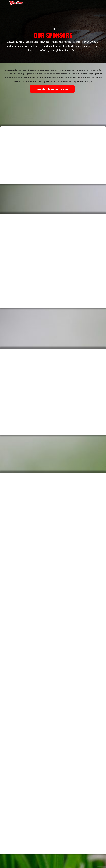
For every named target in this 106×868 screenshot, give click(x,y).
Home (53, 29)
